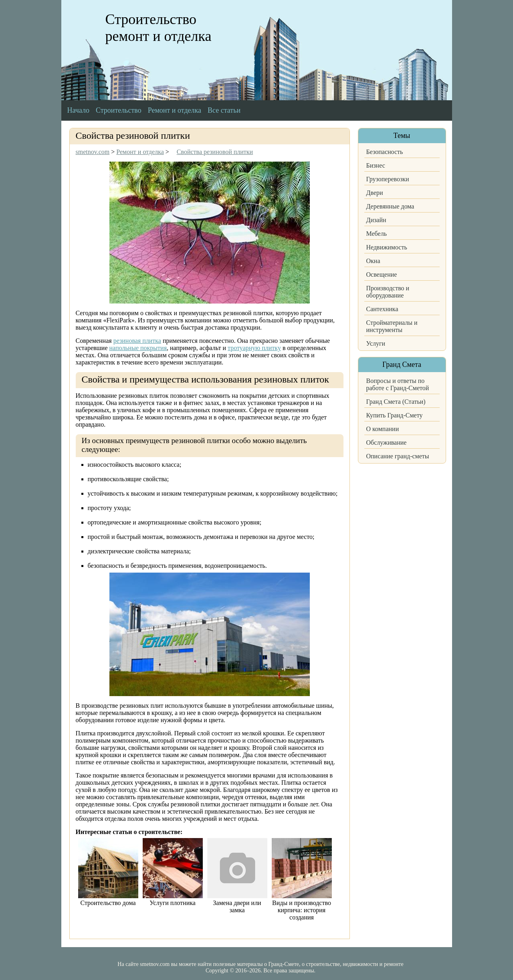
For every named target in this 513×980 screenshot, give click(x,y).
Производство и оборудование (388, 292)
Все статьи (224, 110)
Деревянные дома (390, 206)
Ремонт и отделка (175, 110)
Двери (375, 193)
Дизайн (376, 220)
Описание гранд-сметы (398, 456)
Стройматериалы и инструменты (392, 326)
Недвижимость (387, 247)
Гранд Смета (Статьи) (396, 402)
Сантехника (382, 309)
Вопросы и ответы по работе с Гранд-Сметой (398, 384)
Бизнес (376, 165)
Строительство (119, 110)
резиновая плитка (137, 341)
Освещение (382, 274)
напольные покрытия (138, 348)
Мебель (377, 234)
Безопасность (385, 152)
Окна (373, 261)
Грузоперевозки (388, 179)
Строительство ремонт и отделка (159, 28)
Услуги (376, 343)
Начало (78, 110)
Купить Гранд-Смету (395, 415)
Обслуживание (387, 442)
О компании (383, 429)
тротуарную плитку (254, 348)
